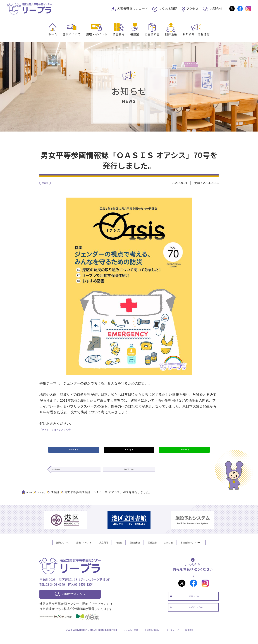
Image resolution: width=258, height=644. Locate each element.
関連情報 (199, 638)
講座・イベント (97, 34)
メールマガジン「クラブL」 (197, 619)
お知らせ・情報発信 (196, 34)
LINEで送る (184, 452)
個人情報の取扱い (151, 638)
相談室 (135, 34)
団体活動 (171, 34)
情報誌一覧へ (129, 474)
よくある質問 (168, 9)
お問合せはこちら (79, 601)
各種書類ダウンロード (132, 9)
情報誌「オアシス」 (197, 604)
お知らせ (177, 549)
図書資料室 (152, 34)
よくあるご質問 (123, 638)
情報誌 (47, 183)
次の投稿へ (64, 474)
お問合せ (216, 9)
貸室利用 (119, 34)
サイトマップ (178, 638)
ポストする (129, 452)
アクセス (192, 9)
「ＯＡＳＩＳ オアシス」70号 (62, 431)
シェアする (74, 452)
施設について (72, 34)
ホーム (53, 34)
